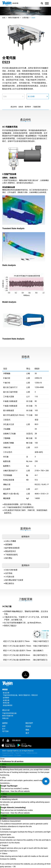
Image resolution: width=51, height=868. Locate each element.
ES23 (33, 18)
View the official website (20, 791)
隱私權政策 (16, 740)
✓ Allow (3, 764)
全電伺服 (25, 18)
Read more (5, 791)
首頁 (4, 18)
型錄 (13, 96)
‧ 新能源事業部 (7, 705)
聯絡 (27, 730)
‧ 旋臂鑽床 (6, 698)
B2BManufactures (32, 753)
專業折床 (5, 718)
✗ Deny (3, 767)
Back (25, 675)
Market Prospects (8, 755)
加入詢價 (38, 96)
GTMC (12, 753)
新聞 (4, 726)
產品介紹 (6, 710)
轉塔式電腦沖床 (14, 18)
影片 (4, 729)
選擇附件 (28, 107)
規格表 (21, 107)
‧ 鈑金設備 (6, 693)
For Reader (18, 755)
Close (2, 759)
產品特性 (14, 107)
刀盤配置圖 (37, 107)
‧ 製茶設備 (6, 703)
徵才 (27, 733)
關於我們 (29, 723)
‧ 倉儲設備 (6, 700)
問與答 (28, 726)
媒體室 (5, 723)
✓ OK (14, 867)
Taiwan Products (20, 753)
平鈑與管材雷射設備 (9, 713)
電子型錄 (5, 731)
